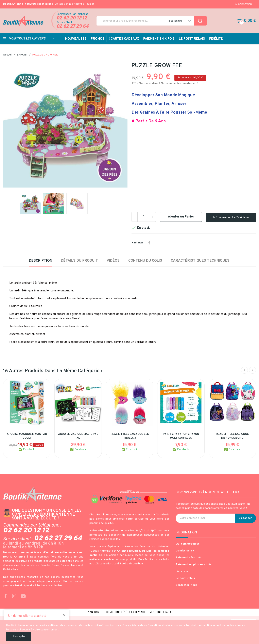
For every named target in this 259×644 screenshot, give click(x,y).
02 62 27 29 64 (73, 27)
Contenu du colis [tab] (145, 261)
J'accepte (19, 636)
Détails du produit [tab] (79, 261)
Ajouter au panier (181, 217)
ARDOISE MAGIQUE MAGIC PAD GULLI (27, 436)
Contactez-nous (186, 585)
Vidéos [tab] (113, 261)
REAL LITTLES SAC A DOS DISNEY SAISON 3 (232, 436)
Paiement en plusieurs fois (193, 565)
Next (253, 370)
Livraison (182, 571)
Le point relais (185, 578)
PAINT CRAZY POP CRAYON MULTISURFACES (181, 436)
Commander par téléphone (231, 218)
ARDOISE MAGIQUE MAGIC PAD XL (78, 436)
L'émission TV (185, 551)
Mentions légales (161, 612)
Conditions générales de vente (126, 612)
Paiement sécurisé (188, 558)
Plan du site (95, 612)
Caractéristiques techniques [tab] (200, 261)
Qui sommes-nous (188, 544)
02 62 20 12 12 (72, 18)
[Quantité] (144, 217)
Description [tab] (41, 261)
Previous (244, 370)
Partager (149, 243)
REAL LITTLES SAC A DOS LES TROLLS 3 (130, 436)
